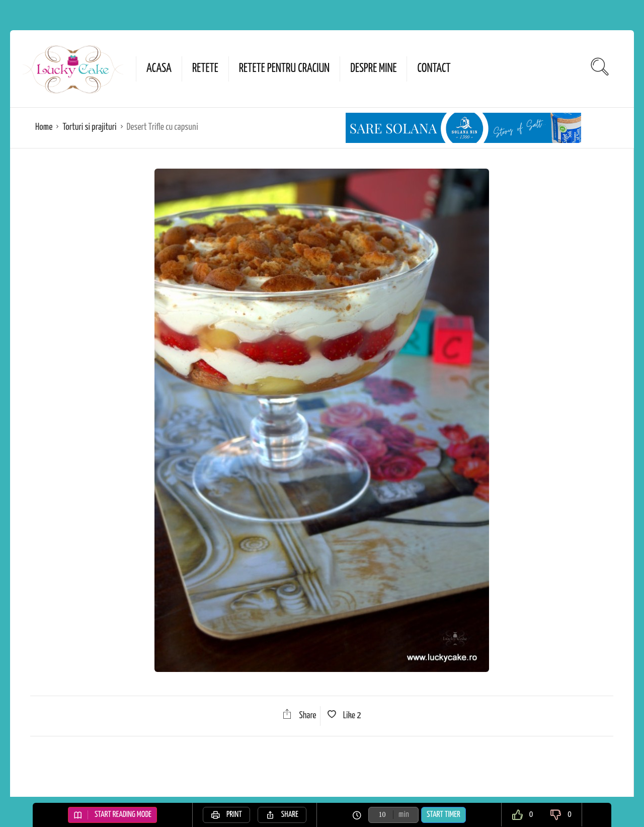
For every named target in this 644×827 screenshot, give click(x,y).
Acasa (159, 69)
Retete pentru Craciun (284, 69)
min (404, 815)
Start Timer (444, 815)
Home (44, 127)
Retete (205, 69)
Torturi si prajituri (89, 127)
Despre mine (373, 69)
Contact (434, 69)
